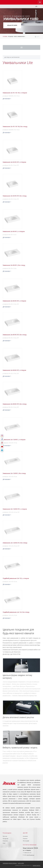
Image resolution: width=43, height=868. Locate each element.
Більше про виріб (12, 25)
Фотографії (26, 841)
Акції (4, 843)
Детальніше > (7, 99)
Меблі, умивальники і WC (20, 36)
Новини (25, 839)
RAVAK (7, 2)
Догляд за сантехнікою (12, 57)
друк (38, 37)
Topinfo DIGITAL (37, 865)
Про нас (5, 836)
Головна (5, 36)
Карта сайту (21, 863)
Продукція (11, 36)
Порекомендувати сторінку (10, 863)
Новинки (5, 841)
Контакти (25, 836)
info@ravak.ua (30, 855)
